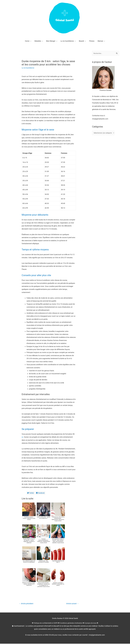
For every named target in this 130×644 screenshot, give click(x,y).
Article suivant (72, 604)
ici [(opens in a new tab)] (22, 437)
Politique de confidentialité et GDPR (45, 623)
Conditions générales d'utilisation (71, 623)
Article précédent (27, 604)
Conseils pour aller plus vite (38, 275)
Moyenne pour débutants (37, 215)
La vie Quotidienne (28, 68)
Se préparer (29, 429)
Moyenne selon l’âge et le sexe (40, 129)
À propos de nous (92, 623)
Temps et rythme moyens (37, 249)
